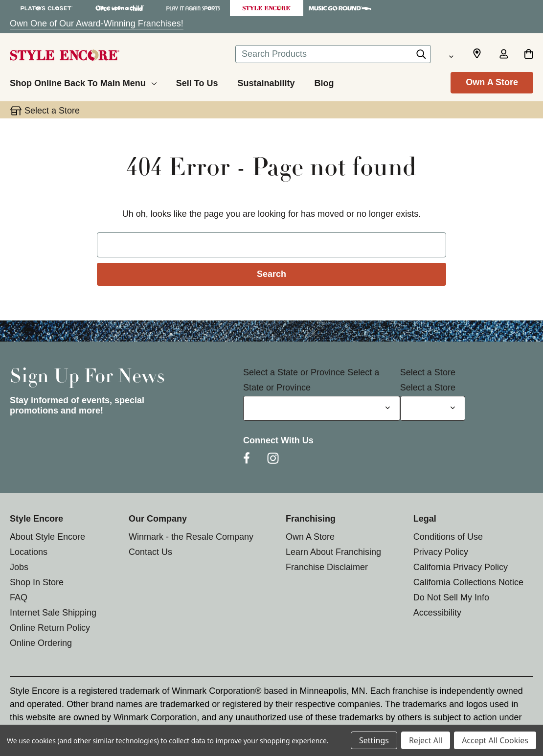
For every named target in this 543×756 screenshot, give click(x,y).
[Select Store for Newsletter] (433, 408)
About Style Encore (47, 537)
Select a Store (428, 372)
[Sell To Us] (197, 82)
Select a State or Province (294, 372)
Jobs (19, 567)
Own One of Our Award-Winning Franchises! (97, 23)
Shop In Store (37, 582)
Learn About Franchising (333, 552)
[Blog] (324, 82)
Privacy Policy (441, 552)
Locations (29, 552)
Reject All (426, 740)
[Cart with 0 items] (529, 55)
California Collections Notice (468, 582)
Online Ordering (41, 643)
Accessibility (437, 613)
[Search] (421, 57)
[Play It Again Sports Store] (193, 8)
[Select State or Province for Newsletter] (322, 408)
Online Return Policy (50, 628)
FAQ (19, 597)
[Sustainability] (266, 82)
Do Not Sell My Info (451, 597)
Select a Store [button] (52, 111)
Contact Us (150, 552)
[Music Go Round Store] (340, 8)
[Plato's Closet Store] (46, 8)
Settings (374, 740)
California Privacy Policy (461, 567)
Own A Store (492, 82)
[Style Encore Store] (267, 8)
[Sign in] (503, 55)
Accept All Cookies (495, 740)
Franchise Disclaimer (327, 567)
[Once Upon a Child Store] (120, 8)
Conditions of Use (448, 537)
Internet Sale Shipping (53, 613)
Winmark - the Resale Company (191, 537)
